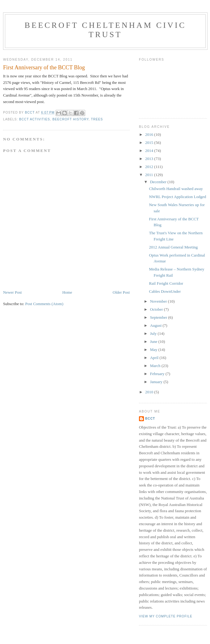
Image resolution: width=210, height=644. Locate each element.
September (159, 317)
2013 (150, 159)
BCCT (150, 419)
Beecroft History (71, 119)
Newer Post (12, 292)
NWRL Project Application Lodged (177, 197)
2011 (150, 175)
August (156, 325)
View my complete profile (166, 616)
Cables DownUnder (165, 291)
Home (67, 292)
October (157, 309)
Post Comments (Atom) (44, 304)
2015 (150, 143)
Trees (97, 119)
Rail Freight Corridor (166, 283)
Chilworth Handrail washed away (176, 189)
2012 (150, 167)
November (159, 301)
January (157, 382)
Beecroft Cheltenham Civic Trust (105, 30)
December (159, 182)
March (156, 366)
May (154, 350)
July (154, 333)
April (155, 358)
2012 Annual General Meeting (173, 247)
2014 (150, 151)
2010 (150, 392)
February (158, 374)
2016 (150, 134)
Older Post (121, 292)
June (154, 341)
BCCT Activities (35, 119)
